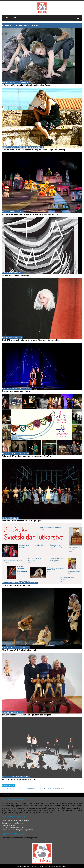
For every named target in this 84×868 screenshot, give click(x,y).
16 (25, 788)
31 (54, 788)
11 (15, 788)
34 (60, 788)
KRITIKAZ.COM (10, 18)
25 (42, 788)
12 (17, 788)
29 (50, 788)
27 (46, 788)
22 (37, 788)
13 (19, 788)
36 (64, 788)
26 (44, 788)
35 (62, 788)
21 (35, 788)
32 (56, 788)
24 (40, 788)
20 (33, 788)
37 (65, 788)
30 (52, 788)
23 (38, 788)
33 (58, 788)
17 (27, 788)
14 (21, 788)
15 (23, 788)
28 (48, 788)
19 (31, 788)
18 (29, 788)
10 (13, 788)
